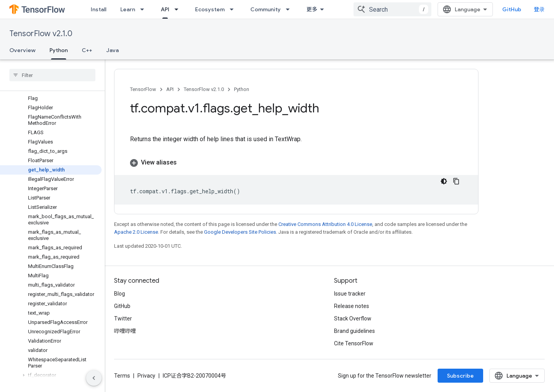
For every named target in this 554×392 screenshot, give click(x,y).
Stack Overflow (353, 318)
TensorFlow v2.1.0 (41, 34)
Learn (128, 9)
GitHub (512, 9)
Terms (122, 376)
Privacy (146, 376)
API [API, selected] (165, 9)
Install (98, 9)
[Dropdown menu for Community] (290, 9)
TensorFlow (143, 89)
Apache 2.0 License (136, 232)
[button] (51, 375)
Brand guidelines (354, 331)
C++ (87, 50)
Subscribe (460, 376)
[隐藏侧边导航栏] (94, 378)
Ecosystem (210, 9)
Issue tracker (350, 294)
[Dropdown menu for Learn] (144, 9)
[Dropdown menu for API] (179, 9)
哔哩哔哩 (125, 331)
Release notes (352, 306)
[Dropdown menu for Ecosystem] (234, 9)
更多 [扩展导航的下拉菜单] (312, 9)
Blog (120, 294)
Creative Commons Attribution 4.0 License (325, 224)
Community (266, 9)
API (170, 89)
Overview (22, 50)
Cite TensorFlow (354, 343)
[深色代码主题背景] (444, 181)
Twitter (123, 318)
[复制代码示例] (456, 181)
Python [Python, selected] (59, 50)
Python (242, 89)
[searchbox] (52, 75)
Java (113, 50)
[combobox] (392, 9)
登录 (539, 9)
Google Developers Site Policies (240, 232)
